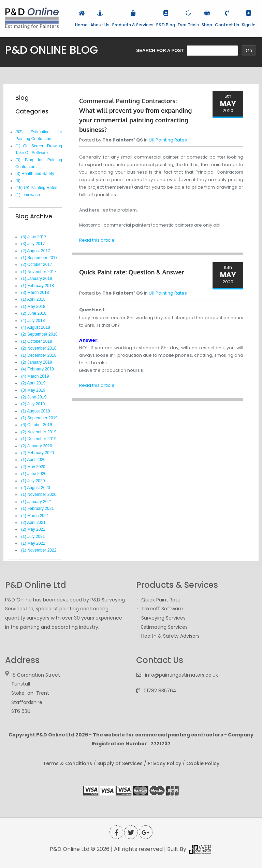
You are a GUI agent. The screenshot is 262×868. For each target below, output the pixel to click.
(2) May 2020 (33, 467)
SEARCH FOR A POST (160, 50)
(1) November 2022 (39, 550)
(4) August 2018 (36, 327)
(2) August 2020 (36, 488)
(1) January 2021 (37, 502)
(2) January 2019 (37, 362)
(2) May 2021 (33, 529)
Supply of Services (120, 763)
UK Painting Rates (168, 140)
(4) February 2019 (38, 369)
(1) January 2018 (37, 279)
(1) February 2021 (38, 508)
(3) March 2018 (35, 293)
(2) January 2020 (37, 446)
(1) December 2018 (39, 355)
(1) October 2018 (37, 341)
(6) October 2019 (37, 425)
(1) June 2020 (34, 474)
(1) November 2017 (39, 272)
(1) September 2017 (39, 258)
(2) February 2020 (38, 453)
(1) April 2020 (33, 460)
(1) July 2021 (33, 537)
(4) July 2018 (33, 321)
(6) (18, 181)
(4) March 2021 (35, 516)
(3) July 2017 (33, 244)
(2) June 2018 (34, 313)
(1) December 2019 (39, 439)
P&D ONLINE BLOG (52, 50)
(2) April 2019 (33, 383)
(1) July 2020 (33, 481)
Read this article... (98, 240)
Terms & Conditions (68, 763)
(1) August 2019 (36, 411)
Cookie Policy (203, 763)
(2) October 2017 (37, 265)
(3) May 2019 (33, 390)
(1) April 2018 (33, 299)
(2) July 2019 (33, 404)
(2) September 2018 (39, 334)
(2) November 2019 (39, 432)
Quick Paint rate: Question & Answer (132, 272)
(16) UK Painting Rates (36, 188)
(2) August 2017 (36, 251)
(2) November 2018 (39, 348)
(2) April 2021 (33, 523)
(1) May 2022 (33, 543)
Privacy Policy (164, 763)
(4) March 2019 (35, 376)
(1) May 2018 (33, 307)
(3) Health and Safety (35, 174)
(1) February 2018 (38, 286)
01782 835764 (160, 691)
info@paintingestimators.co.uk (181, 675)
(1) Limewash (28, 195)
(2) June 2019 (34, 397)
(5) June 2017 (34, 237)
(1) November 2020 (39, 494)
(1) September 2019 (39, 418)
